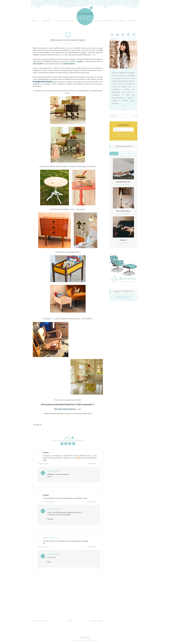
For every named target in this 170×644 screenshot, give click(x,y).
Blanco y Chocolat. (51, 538)
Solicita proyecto (105, 21)
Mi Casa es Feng (92, 641)
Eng (119, 39)
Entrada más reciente (41, 621)
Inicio (34, 21)
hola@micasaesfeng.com (123, 297)
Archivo (133, 153)
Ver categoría (123, 185)
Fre (124, 39)
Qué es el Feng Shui (65, 21)
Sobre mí (46, 21)
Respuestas (44, 464)
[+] (123, 106)
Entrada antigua (96, 621)
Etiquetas (123, 153)
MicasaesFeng (53, 471)
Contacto (133, 21)
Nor (134, 39)
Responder (92, 464)
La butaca (121, 21)
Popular (114, 153)
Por (129, 39)
